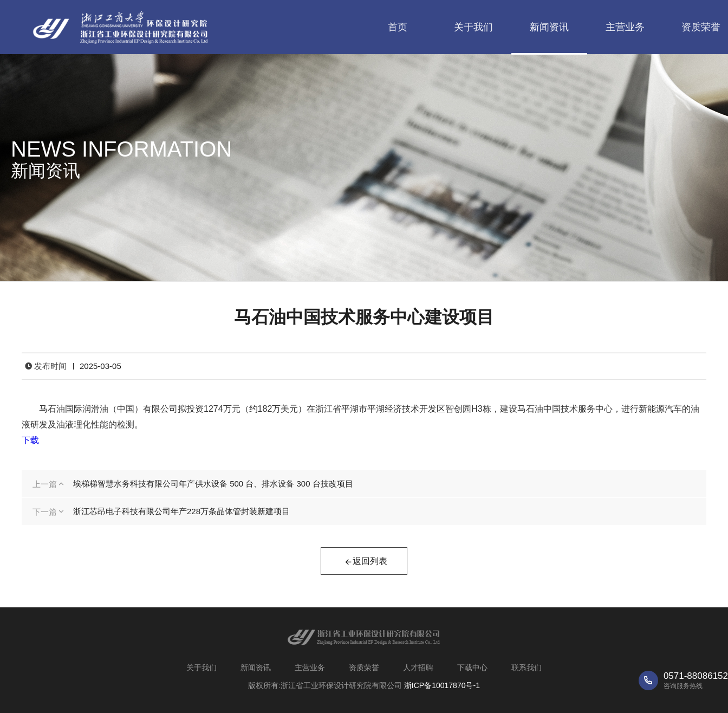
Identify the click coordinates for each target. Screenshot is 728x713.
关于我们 (473, 27)
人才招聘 (418, 667)
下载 (30, 440)
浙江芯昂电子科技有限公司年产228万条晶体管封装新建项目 (181, 511)
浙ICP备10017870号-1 (442, 685)
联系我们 (526, 667)
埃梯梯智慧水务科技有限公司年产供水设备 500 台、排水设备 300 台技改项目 (213, 484)
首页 (398, 27)
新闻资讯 (549, 27)
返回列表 (366, 562)
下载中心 (472, 667)
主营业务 (625, 27)
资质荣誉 (364, 667)
